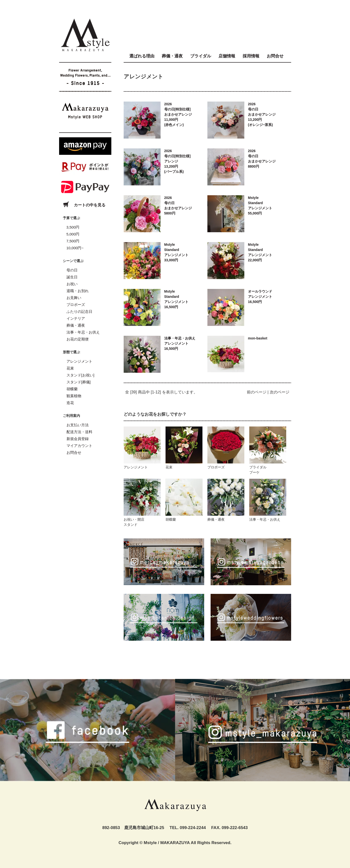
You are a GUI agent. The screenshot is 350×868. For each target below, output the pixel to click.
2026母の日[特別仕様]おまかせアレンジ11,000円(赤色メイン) (178, 114)
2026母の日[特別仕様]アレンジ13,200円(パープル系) (177, 161)
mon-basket (258, 338)
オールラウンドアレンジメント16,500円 (260, 297)
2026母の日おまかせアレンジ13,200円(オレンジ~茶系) (262, 114)
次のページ (280, 392)
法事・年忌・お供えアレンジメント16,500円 (180, 343)
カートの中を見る (82, 205)
